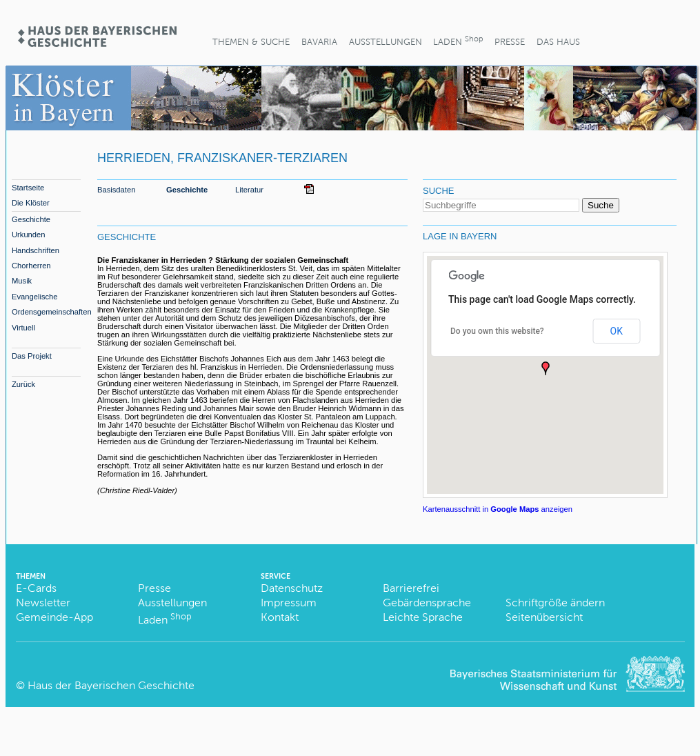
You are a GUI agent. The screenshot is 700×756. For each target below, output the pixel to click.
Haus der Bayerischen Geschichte (111, 685)
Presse (510, 42)
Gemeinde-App (54, 617)
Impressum (289, 603)
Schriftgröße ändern (555, 603)
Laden (458, 40)
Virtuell (23, 328)
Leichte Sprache (423, 617)
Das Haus (558, 42)
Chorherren (31, 266)
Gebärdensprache (427, 603)
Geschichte (31, 219)
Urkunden (29, 235)
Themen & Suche (251, 42)
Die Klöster (31, 203)
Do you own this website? (497, 331)
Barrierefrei (411, 588)
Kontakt (280, 617)
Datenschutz (292, 588)
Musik (22, 281)
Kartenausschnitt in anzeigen (498, 509)
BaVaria (319, 42)
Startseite (28, 188)
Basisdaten (116, 190)
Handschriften (36, 250)
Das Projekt (32, 356)
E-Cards (36, 588)
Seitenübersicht (544, 617)
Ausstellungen (386, 42)
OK (617, 331)
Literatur (249, 190)
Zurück (23, 384)
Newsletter (43, 603)
